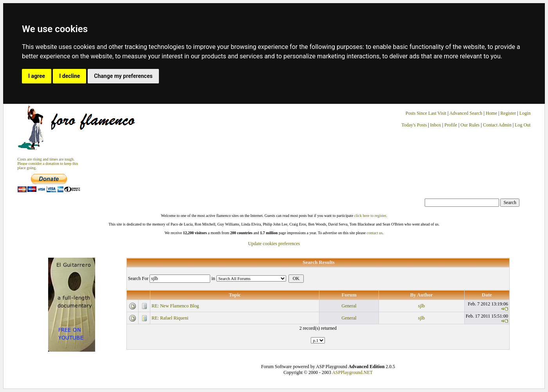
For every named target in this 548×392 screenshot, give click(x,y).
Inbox (436, 125)
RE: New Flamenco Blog (175, 306)
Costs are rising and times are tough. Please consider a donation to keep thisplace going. (48, 163)
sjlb (421, 306)
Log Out (523, 125)
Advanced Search (466, 113)
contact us (375, 233)
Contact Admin (497, 125)
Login (525, 113)
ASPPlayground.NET (352, 372)
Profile (451, 125)
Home (491, 113)
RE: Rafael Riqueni (170, 318)
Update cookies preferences (274, 244)
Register (509, 113)
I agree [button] (37, 76)
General (349, 306)
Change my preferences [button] (123, 76)
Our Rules (470, 125)
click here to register (370, 216)
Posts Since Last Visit (426, 113)
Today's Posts (414, 125)
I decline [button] (69, 76)
